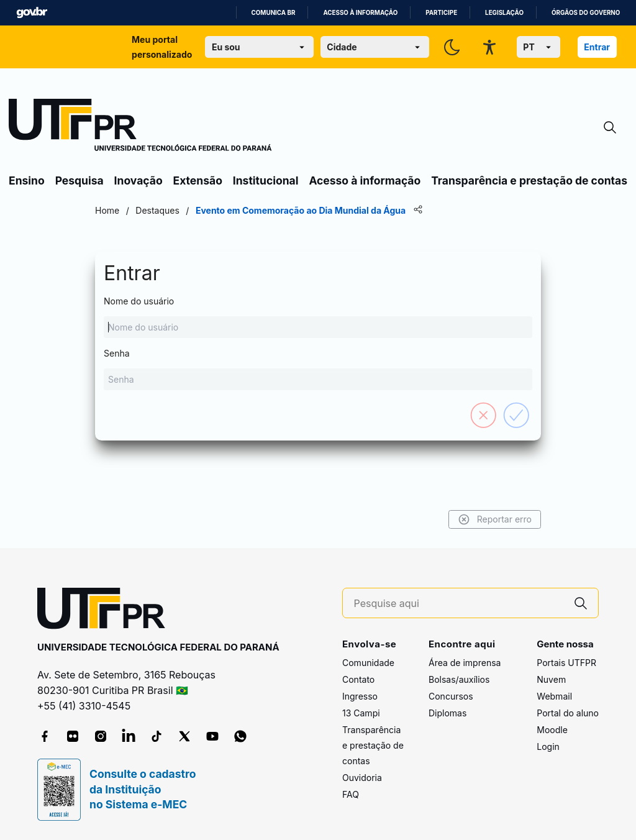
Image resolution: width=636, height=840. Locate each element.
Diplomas (447, 713)
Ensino (27, 180)
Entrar (597, 47)
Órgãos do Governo (586, 13)
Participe (441, 13)
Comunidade (368, 663)
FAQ (351, 794)
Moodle (552, 730)
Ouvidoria (362, 778)
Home (107, 210)
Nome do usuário (318, 317)
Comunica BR (274, 13)
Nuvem (551, 679)
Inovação (139, 180)
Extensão (198, 180)
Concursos (451, 696)
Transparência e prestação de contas (529, 180)
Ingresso (360, 696)
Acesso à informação (360, 13)
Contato (358, 679)
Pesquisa (79, 180)
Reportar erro (495, 519)
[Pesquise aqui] (459, 604)
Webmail (554, 696)
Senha (318, 369)
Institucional (266, 180)
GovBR (32, 13)
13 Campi (361, 713)
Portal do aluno (568, 713)
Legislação (504, 13)
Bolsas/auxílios (459, 679)
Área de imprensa (465, 663)
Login (548, 746)
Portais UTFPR (566, 663)
